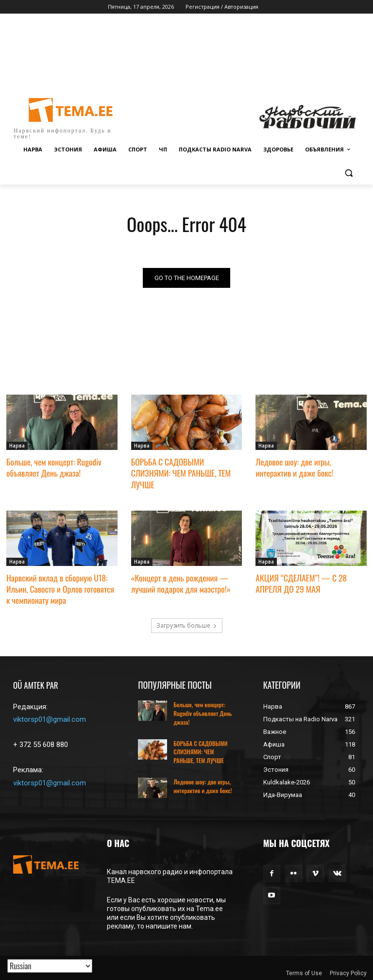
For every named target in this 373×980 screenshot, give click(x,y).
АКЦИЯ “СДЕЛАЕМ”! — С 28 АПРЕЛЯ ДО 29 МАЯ (300, 581)
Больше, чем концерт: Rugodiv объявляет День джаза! (52, 467)
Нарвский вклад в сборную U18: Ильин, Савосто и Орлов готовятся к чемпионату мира (61, 587)
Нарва (17, 446)
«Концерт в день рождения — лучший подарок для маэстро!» (179, 581)
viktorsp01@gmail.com (50, 717)
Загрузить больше (187, 623)
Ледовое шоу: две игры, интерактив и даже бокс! (310, 467)
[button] (348, 173)
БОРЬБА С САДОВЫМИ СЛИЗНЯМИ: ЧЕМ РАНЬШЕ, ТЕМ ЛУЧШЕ (179, 473)
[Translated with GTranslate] (50, 966)
